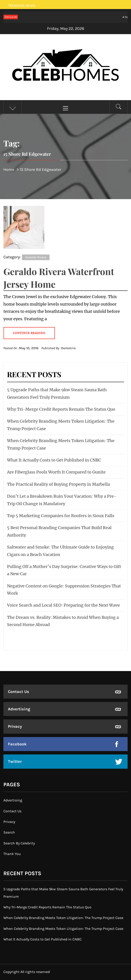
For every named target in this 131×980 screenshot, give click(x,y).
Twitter (15, 761)
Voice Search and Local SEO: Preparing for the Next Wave (63, 605)
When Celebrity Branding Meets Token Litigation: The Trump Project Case (63, 918)
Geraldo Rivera (36, 257)
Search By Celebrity (19, 843)
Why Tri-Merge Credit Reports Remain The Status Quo (61, 409)
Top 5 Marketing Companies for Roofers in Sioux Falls (61, 516)
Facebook (17, 744)
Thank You (12, 854)
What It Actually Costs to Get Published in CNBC (54, 460)
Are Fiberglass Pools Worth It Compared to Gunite (56, 472)
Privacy (15, 726)
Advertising (19, 709)
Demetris (68, 348)
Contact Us (19, 692)
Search (9, 832)
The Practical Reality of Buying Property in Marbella (58, 484)
